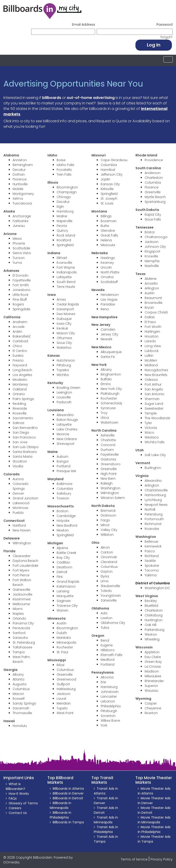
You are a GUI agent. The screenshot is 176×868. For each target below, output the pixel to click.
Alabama (11, 155)
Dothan (19, 174)
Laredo (150, 341)
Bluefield (151, 606)
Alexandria (65, 415)
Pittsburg (64, 365)
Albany (18, 675)
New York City (111, 389)
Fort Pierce (21, 575)
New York (99, 365)
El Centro (20, 351)
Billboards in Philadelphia (60, 815)
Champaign (67, 192)
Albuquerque (111, 352)
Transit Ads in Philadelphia (106, 829)
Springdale (21, 309)
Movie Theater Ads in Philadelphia (154, 829)
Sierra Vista (22, 253)
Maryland (55, 479)
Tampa (19, 652)
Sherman (152, 399)
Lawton (106, 618)
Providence (154, 160)
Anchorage (22, 216)
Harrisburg (65, 211)
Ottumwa (64, 338)
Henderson (110, 295)
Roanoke (152, 529)
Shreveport (66, 444)
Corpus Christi (156, 312)
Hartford (19, 525)
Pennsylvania (103, 672)
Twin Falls (64, 174)
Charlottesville (156, 490)
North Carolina (104, 430)
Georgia (10, 670)
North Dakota (103, 506)
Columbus (21, 689)
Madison (152, 671)
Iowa (52, 295)
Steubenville (110, 586)
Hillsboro (108, 650)
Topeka (63, 370)
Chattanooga (156, 237)
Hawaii (9, 721)
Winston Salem (113, 498)
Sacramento (23, 418)
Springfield (65, 245)
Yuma (17, 263)
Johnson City (155, 247)
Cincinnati (109, 557)
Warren (62, 610)
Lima (104, 581)
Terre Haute (66, 287)
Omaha (107, 277)
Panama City (23, 623)
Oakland (20, 389)
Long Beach (22, 370)
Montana (99, 211)
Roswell (19, 699)
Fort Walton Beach (22, 582)
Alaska (9, 211)
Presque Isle (66, 471)
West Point (65, 713)
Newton (63, 530)
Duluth (62, 633)
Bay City (63, 558)
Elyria (105, 576)
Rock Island (66, 235)
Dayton (107, 571)
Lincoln (106, 267)
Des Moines (66, 314)
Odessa (151, 380)
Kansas (54, 356)
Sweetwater (154, 408)
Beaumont (153, 298)
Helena (106, 240)
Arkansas (11, 271)
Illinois (53, 182)
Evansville (64, 263)
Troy (104, 413)
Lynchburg (153, 500)
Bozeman (109, 221)
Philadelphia (111, 706)
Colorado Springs (21, 486)
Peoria (62, 226)
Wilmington (22, 543)
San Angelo (154, 389)
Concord (108, 445)
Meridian (64, 703)
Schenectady (111, 403)
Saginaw (64, 601)
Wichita (63, 375)
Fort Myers (21, 570)
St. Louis (107, 203)
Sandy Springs (24, 703)
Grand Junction (25, 498)
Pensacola (21, 628)
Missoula (108, 245)
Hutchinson (66, 360)
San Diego (21, 433)
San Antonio (154, 394)
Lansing (63, 591)
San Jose (20, 442)
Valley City (109, 530)
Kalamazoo (66, 586)
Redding (19, 404)
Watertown (109, 422)
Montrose (20, 508)
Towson (63, 498)
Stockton (20, 461)
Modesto (20, 380)
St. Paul (62, 652)
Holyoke (63, 521)
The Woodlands (157, 418)
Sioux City (64, 343)
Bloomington (67, 187)
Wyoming (143, 699)
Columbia (65, 489)
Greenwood (66, 679)
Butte (105, 226)
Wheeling (152, 639)
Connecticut (14, 521)
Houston (151, 336)
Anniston (20, 160)
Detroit (62, 572)
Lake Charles (67, 429)
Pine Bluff (20, 299)
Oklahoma (100, 608)
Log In (154, 45)
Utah (140, 450)
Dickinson (108, 515)
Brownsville (154, 303)
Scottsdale (21, 248)
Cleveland (109, 562)
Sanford (19, 633)
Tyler (148, 423)
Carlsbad (20, 341)
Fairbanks (21, 221)
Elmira (106, 384)
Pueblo (18, 513)
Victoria (151, 428)
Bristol (150, 232)
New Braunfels (156, 375)
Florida (9, 551)
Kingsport (152, 251)
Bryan (149, 307)
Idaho (52, 155)
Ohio (95, 543)
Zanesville (109, 600)
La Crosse (153, 667)
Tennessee (144, 227)
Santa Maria (22, 457)
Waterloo (64, 348)
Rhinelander (154, 681)
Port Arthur (153, 384)
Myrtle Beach (155, 197)
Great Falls (109, 235)
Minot (105, 525)
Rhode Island (146, 155)
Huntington (154, 620)
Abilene (151, 279)
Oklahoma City (113, 623)
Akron (105, 547)
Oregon (98, 636)
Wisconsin (144, 647)
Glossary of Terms (23, 803)
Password (165, 24)
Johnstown (110, 692)
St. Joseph (109, 199)
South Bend (66, 282)
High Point (109, 474)
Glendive (108, 231)
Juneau (19, 226)
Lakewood (21, 503)
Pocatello (64, 170)
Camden (108, 329)
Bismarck (108, 511)
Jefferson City (112, 174)
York (104, 725)
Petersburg (154, 514)
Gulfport (63, 684)
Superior (151, 686)
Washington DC (157, 588)
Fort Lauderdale (25, 566)
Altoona (107, 677)
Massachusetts (61, 506)
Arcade (19, 327)
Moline (62, 216)
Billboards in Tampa (68, 822)
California (12, 317)
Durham (107, 450)
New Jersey (101, 325)
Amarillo (151, 283)
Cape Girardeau (114, 160)
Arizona (10, 234)
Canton (107, 552)
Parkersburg (154, 630)
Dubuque (64, 319)
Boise (61, 160)
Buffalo (106, 379)
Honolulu (20, 726)
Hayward (20, 365)
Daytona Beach (25, 561)
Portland (63, 466)
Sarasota (20, 638)
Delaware (12, 538)
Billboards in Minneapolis (60, 805)
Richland (152, 556)
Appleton (152, 652)
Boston (62, 511)
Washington (110, 488)
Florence (20, 179)
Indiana (54, 253)
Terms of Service (134, 859)
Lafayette (64, 277)
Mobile (18, 189)
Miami (18, 609)
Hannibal (108, 170)
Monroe (63, 434)
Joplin (105, 179)
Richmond (153, 524)
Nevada (98, 290)
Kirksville (107, 189)
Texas (140, 274)
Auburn (62, 457)
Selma (18, 199)
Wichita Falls (155, 442)
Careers (15, 808)
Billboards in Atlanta (68, 789)
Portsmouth (154, 519)
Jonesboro (22, 290)
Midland (151, 365)
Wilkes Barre (110, 721)
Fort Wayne (66, 267)
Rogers (18, 304)
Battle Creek (66, 553)
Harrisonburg (155, 495)
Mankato (64, 638)
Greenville (65, 675)
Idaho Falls (65, 165)
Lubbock (152, 351)
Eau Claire (153, 657)
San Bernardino (25, 428)
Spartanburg (155, 202)
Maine (53, 452)
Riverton (151, 713)
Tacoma (152, 570)
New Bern (108, 479)
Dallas (150, 317)
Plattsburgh (110, 394)
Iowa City (64, 324)
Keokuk (62, 328)
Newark (106, 339)
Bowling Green (68, 388)
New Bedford (67, 525)
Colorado (12, 474)
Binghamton (111, 374)
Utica (105, 418)
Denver (18, 493)
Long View (153, 346)
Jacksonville (22, 594)
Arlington (152, 288)
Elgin (60, 207)
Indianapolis (67, 272)
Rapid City (153, 215)
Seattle (150, 561)
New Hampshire (104, 317)
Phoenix (19, 243)
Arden (17, 332)
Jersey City (109, 334)
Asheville (108, 435)
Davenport (65, 309)
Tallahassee (22, 647)
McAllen (151, 360)
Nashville (152, 266)
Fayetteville (22, 280)
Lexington (64, 392)
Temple (151, 413)
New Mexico (101, 347)
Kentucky (55, 383)
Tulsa (105, 628)
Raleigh (107, 483)
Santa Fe (108, 357)
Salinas (18, 423)
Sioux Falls (153, 219)
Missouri (99, 155)
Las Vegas (109, 299)
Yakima (151, 575)
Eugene (107, 645)
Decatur (19, 170)
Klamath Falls (111, 655)
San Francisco (24, 437)
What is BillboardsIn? (15, 786)
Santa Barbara (25, 452)
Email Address (84, 24)
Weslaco (152, 437)
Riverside (20, 408)
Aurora (18, 479)
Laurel (61, 699)
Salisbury (64, 493)
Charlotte (108, 440)
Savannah (21, 708)
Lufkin (149, 356)
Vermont (143, 463)
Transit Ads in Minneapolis (106, 820)
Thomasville (22, 713)
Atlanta (18, 679)
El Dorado (21, 275)
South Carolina (148, 168)
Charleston (154, 178)
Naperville (65, 221)
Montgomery (23, 194)
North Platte (110, 272)
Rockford (64, 240)
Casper (151, 703)
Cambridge (66, 516)
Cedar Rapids (68, 304)
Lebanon (108, 701)
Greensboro (111, 464)
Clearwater (22, 556)
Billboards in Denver (68, 793)
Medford (107, 660)
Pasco (150, 551)
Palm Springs (23, 399)
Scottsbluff (109, 282)
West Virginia (147, 596)
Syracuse (108, 408)
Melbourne (21, 604)
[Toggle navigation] (168, 59)
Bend (105, 640)
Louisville (64, 397)
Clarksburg (154, 615)
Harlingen (152, 332)
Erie (103, 682)
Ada (104, 613)
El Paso (150, 322)
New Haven (22, 530)
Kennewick (153, 546)
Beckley (151, 601)
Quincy (62, 231)
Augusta (19, 684)
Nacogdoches (156, 370)
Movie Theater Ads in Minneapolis (154, 820)
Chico (17, 346)
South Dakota (147, 210)
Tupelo (62, 708)
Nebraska (100, 253)
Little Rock (21, 295)
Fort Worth (153, 327)
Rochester (65, 647)
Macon (18, 694)
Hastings (108, 258)
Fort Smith (21, 285)
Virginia (142, 476)
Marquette (65, 596)
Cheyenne (153, 708)
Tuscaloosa (22, 203)
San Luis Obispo (26, 447)
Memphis (152, 261)
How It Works (19, 794)
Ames (61, 299)
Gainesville (21, 590)
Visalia (18, 466)
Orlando (19, 618)
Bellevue (151, 541)
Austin (62, 623)
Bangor (63, 461)
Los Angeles (22, 375)
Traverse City (67, 606)
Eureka (18, 356)
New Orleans (67, 439)
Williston (107, 535)
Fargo (105, 520)
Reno (105, 309)
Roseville (20, 413)
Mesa (17, 239)
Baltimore (65, 484)
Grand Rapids (68, 582)
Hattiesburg (66, 689)
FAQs (13, 798)
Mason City (66, 333)
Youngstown (111, 596)
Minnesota (56, 618)
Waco (149, 433)
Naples (18, 614)
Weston (151, 634)
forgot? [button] (167, 37)
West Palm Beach (21, 659)
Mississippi (57, 660)
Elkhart (62, 258)
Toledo (106, 591)
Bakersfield (21, 336)
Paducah (64, 402)
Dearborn (64, 567)
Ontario (19, 394)
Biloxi (60, 665)
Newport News (156, 505)
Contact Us (18, 813)
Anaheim (20, 322)
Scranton (108, 716)
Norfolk (150, 509)
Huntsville (20, 184)
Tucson (19, 258)
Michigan (55, 543)
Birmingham (23, 165)
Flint (60, 577)
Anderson (153, 173)
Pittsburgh (109, 711)
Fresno (18, 360)
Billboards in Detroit (68, 798)
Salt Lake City (155, 455)
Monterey (20, 384)
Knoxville (151, 256)
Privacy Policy (162, 859)
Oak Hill (150, 625)
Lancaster (109, 697)
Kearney (107, 263)
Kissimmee (22, 599)
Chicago (64, 197)
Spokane (152, 566)
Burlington (153, 468)
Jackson (63, 694)
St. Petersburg (24, 642)
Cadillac (63, 562)
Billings (106, 216)
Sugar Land (154, 404)
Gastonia (108, 459)
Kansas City (110, 184)
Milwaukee (153, 676)
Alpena (62, 548)
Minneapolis (66, 642)
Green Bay (153, 662)
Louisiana (56, 410)
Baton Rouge (67, 420)
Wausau (151, 691)
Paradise (108, 304)
